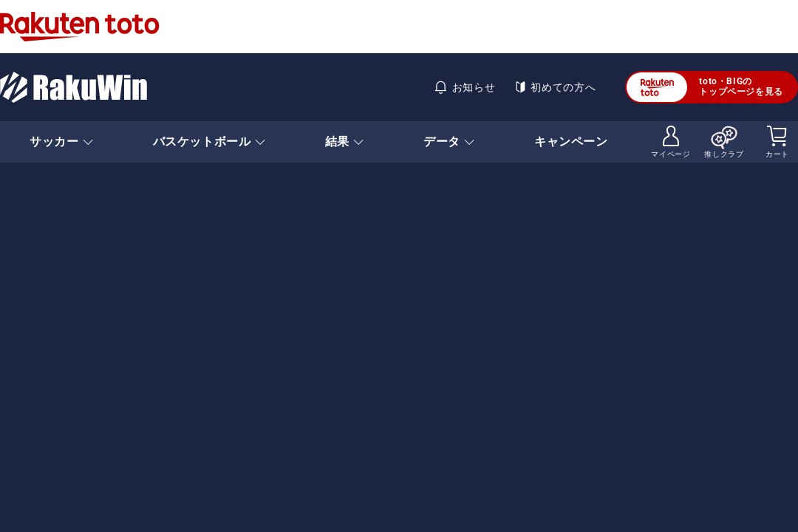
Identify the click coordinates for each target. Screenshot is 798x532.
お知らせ (464, 87)
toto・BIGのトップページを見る (705, 87)
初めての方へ (554, 87)
